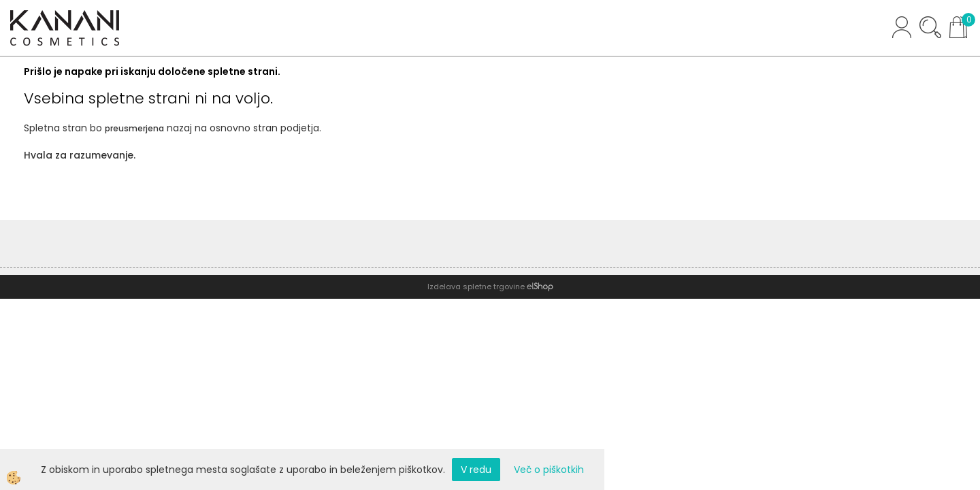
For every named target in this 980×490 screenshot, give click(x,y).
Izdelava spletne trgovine (476, 287)
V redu (476, 470)
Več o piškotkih (549, 470)
